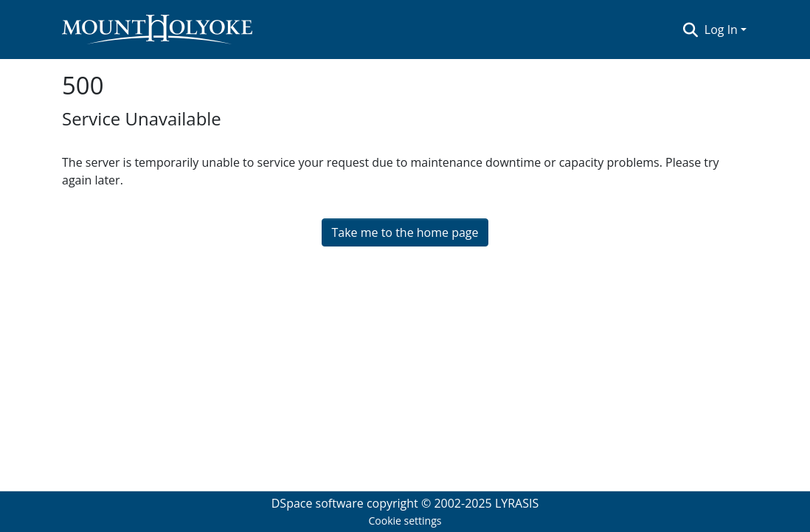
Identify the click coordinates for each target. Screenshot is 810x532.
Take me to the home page (405, 232)
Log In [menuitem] (721, 30)
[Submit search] (691, 30)
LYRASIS (517, 503)
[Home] (157, 30)
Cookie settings (405, 521)
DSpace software (318, 503)
